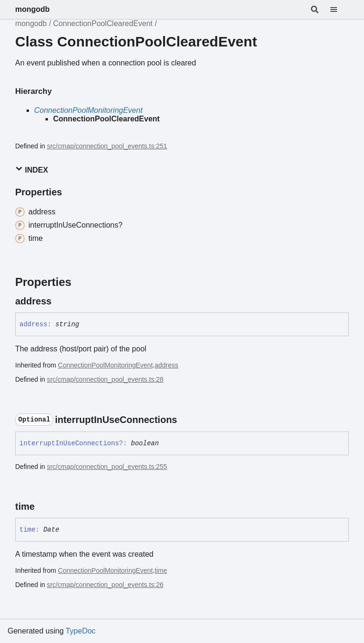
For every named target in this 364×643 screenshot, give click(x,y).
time (161, 570)
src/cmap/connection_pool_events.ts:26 (105, 585)
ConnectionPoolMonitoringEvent (88, 110)
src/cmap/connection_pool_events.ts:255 (107, 467)
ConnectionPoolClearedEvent (103, 23)
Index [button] (32, 170)
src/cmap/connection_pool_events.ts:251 (107, 146)
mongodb (32, 9)
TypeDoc (80, 631)
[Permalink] (60, 301)
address (166, 365)
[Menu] (339, 9)
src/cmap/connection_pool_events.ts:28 (105, 379)
